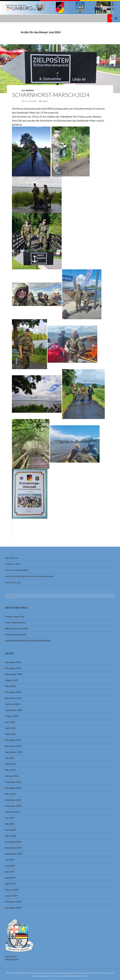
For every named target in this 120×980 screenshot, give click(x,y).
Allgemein (28, 90)
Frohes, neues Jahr (15, 616)
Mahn (45, 101)
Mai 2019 (10, 872)
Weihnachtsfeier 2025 (17, 628)
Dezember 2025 (13, 662)
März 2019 (10, 884)
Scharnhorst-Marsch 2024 (51, 95)
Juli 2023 (10, 758)
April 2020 (10, 830)
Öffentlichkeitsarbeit (17, 570)
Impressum (11, 956)
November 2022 (13, 788)
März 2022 (10, 794)
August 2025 (12, 680)
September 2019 (14, 854)
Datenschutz (12, 959)
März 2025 (10, 686)
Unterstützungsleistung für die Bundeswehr (29, 576)
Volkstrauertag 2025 (16, 634)
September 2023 (14, 752)
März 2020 (10, 836)
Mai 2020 (10, 824)
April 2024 (10, 728)
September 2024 (14, 710)
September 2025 (14, 674)
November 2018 (13, 908)
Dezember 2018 (13, 902)
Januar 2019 (11, 896)
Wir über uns (12, 558)
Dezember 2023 (13, 740)
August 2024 (12, 716)
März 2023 (10, 770)
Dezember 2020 (13, 806)
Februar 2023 (12, 776)
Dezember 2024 (13, 692)
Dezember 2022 (13, 782)
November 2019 (13, 848)
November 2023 (13, 746)
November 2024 (13, 698)
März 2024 (10, 734)
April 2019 (10, 878)
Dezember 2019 (13, 842)
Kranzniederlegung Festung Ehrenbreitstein (28, 640)
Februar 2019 (12, 890)
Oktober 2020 (12, 812)
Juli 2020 (10, 818)
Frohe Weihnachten (15, 622)
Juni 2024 (10, 722)
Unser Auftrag (13, 564)
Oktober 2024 (12, 704)
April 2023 (10, 764)
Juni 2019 (10, 866)
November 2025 (13, 668)
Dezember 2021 (13, 800)
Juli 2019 (10, 860)
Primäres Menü (116, 18)
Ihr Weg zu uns (13, 583)
